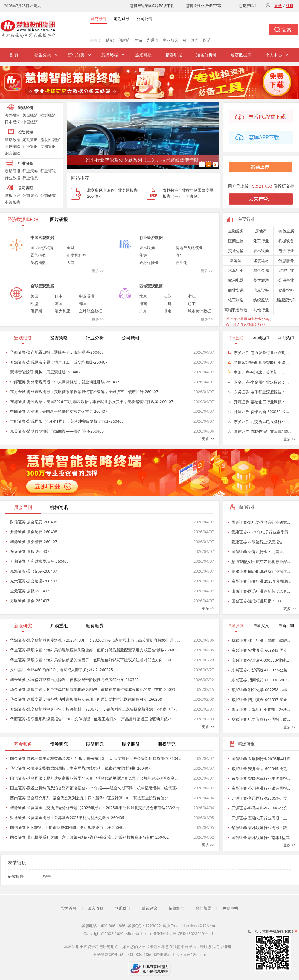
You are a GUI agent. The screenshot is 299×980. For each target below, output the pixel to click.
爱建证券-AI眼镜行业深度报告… (259, 542)
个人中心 (274, 55)
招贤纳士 (176, 908)
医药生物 (236, 241)
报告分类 (43, 55)
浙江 (192, 296)
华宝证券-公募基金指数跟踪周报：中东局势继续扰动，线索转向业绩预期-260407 (80, 768)
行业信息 (30, 178)
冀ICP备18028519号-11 (193, 933)
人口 (71, 263)
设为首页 (69, 908)
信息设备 (261, 290)
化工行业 (261, 241)
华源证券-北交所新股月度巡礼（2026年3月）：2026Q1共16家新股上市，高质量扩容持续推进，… (95, 640)
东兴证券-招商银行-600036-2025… (261, 680)
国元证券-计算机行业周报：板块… (261, 709)
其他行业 (261, 310)
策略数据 (13, 139)
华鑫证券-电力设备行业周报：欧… (261, 719)
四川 (167, 303)
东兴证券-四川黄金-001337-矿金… (261, 700)
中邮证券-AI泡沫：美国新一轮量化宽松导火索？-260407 (59, 411)
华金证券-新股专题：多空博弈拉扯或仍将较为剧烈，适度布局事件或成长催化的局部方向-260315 (94, 689)
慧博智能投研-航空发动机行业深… (261, 562)
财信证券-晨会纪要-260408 (34, 522)
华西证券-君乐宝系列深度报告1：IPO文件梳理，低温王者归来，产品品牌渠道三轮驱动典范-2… (92, 719)
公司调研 (26, 188)
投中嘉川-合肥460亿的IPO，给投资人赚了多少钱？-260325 (62, 670)
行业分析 (26, 163)
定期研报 (13, 171)
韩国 (59, 303)
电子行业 (286, 251)
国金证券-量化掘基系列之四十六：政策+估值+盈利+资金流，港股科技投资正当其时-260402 (89, 837)
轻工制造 (236, 300)
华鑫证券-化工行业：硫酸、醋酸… (261, 640)
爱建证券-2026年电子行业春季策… (261, 532)
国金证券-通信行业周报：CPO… (259, 601)
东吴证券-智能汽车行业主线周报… (261, 778)
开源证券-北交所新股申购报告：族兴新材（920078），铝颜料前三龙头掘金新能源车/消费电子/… (94, 709)
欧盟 (34, 303)
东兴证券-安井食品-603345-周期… (261, 650)
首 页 (14, 55)
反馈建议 (149, 908)
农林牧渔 (147, 248)
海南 (143, 303)
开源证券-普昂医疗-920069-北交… (261, 798)
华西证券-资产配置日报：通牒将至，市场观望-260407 (57, 352)
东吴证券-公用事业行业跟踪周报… (261, 788)
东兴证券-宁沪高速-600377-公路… (261, 670)
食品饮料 (286, 290)
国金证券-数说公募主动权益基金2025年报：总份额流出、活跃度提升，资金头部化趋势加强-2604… (96, 758)
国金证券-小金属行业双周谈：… (258, 382)
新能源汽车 (286, 300)
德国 (83, 303)
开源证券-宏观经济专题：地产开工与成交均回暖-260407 (59, 362)
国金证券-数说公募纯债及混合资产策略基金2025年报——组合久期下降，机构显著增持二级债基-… (95, 788)
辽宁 (192, 303)
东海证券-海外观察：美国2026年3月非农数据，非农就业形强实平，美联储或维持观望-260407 (92, 401)
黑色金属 (261, 270)
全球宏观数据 (42, 286)
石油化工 (183, 263)
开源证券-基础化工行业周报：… (258, 402)
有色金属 (286, 231)
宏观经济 (26, 108)
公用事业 (286, 280)
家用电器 (236, 280)
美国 (34, 296)
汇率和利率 (76, 255)
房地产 (261, 231)
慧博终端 (110, 55)
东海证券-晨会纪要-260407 (34, 571)
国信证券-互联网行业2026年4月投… (262, 759)
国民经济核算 (42, 248)
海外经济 (13, 115)
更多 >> (98, 271)
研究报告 (16, 876)
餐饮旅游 (261, 280)
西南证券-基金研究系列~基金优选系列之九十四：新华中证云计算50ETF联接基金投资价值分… (91, 798)
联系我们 (123, 908)
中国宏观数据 (42, 237)
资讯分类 (76, 55)
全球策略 (13, 146)
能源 (143, 255)
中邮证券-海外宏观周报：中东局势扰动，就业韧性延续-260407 (65, 382)
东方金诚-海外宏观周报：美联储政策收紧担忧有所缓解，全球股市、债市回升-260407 (84, 392)
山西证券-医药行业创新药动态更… (261, 591)
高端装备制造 (236, 310)
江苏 (167, 296)
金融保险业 (149, 263)
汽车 (179, 255)
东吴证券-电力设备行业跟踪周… (258, 352)
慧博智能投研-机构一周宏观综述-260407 (45, 372)
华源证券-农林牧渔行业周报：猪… (261, 828)
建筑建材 (261, 260)
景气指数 (38, 255)
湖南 (167, 311)
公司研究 (48, 195)
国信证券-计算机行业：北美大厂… (261, 552)
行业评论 (48, 171)
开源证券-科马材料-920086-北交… (261, 808)
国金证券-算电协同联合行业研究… (261, 522)
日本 (59, 296)
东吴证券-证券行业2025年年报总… (261, 581)
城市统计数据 (199, 311)
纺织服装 (261, 300)
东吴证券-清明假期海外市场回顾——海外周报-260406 (57, 431)
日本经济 (13, 122)
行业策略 (30, 146)
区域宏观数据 (151, 286)
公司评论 (30, 195)
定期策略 (30, 139)
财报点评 (13, 195)
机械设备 (286, 241)
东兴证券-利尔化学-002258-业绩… (261, 690)
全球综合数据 (91, 311)
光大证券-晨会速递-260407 (34, 581)
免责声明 (230, 908)
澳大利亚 (62, 311)
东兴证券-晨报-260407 (30, 551)
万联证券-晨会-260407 (30, 601)
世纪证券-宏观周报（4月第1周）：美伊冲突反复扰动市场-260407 (67, 421)
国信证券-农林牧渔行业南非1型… (259, 431)
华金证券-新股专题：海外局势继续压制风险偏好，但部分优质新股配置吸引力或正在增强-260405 (94, 650)
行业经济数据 (151, 237)
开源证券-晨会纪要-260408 (34, 532)
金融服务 (236, 231)
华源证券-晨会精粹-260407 (34, 542)
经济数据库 (241, 55)
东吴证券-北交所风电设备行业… (258, 421)
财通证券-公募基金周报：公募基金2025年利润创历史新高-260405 (67, 818)
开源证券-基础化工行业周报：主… (261, 818)
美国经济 (30, 115)
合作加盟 (203, 908)
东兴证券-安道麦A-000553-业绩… (260, 660)
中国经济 (30, 122)
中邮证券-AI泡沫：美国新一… (256, 372)
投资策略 (26, 132)
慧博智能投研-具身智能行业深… (258, 362)
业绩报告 (13, 202)
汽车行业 (236, 270)
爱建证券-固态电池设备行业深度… (261, 571)
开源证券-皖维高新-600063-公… (258, 412)
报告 (47, 876)
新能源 (236, 260)
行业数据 (13, 178)
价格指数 (38, 263)
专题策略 (48, 146)
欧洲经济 (48, 115)
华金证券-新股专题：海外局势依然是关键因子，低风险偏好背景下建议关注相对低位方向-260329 (94, 660)
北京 (143, 296)
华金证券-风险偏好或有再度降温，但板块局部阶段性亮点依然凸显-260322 (74, 680)
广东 (143, 311)
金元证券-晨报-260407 (30, 591)
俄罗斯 (36, 311)
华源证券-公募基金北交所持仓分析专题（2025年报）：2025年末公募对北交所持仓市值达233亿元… (96, 808)
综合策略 (13, 153)
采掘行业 (286, 270)
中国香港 (87, 296)
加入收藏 (96, 908)
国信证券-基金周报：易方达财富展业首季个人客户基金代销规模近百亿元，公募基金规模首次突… (94, 778)
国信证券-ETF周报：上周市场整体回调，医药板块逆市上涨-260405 (68, 827)
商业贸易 (236, 290)
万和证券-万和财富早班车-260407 (39, 561)
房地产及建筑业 (189, 248)
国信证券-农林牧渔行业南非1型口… (262, 838)
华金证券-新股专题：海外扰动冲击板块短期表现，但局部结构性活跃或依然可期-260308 (86, 699)
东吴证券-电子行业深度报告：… (258, 392)
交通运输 (236, 251)
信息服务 (286, 260)
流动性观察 (50, 139)
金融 (71, 248)
